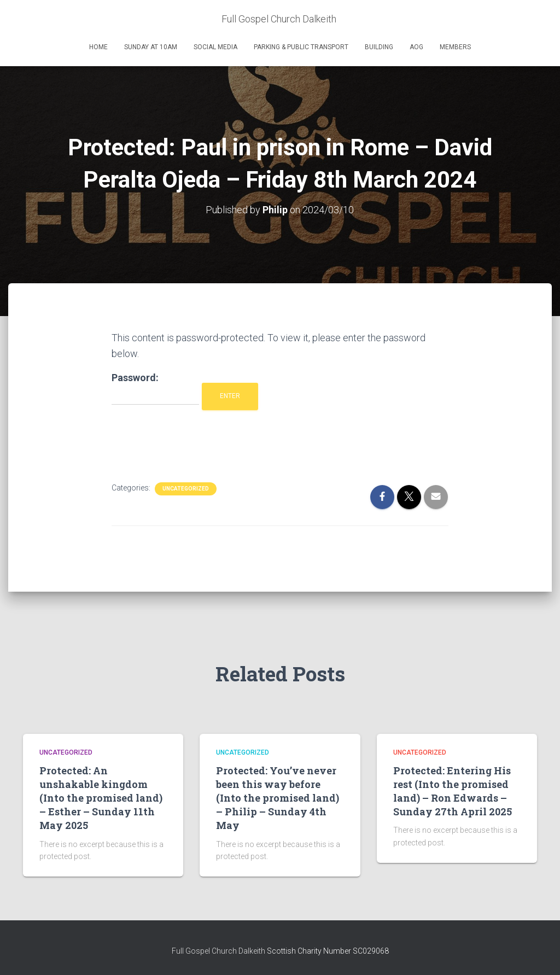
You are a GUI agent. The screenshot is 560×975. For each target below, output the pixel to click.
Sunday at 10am (151, 47)
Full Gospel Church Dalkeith (219, 951)
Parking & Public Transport (301, 47)
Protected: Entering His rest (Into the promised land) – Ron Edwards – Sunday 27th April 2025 (453, 791)
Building (379, 47)
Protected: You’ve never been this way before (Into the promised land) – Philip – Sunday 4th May (278, 798)
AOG (416, 47)
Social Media (215, 47)
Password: (155, 389)
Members (455, 47)
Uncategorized (186, 489)
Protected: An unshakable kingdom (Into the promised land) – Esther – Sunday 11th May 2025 (101, 798)
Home (98, 47)
